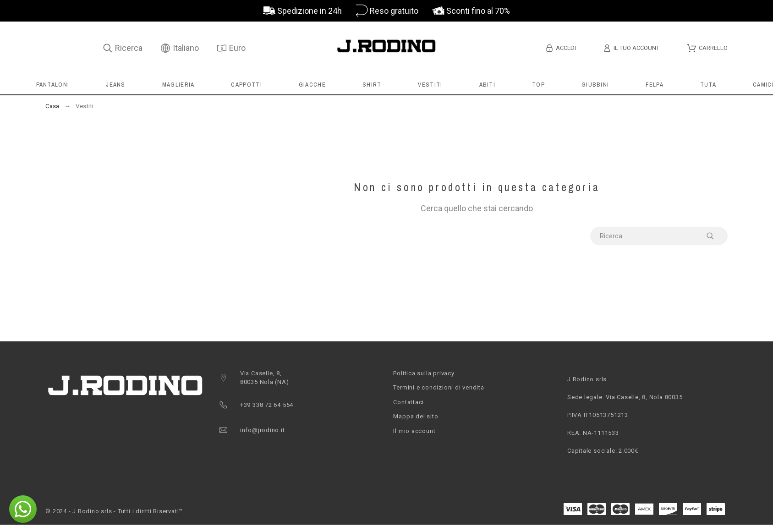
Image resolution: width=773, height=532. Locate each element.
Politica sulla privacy (424, 373)
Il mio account (414, 431)
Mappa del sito (416, 416)
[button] (23, 509)
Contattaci (408, 402)
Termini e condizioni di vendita (439, 387)
